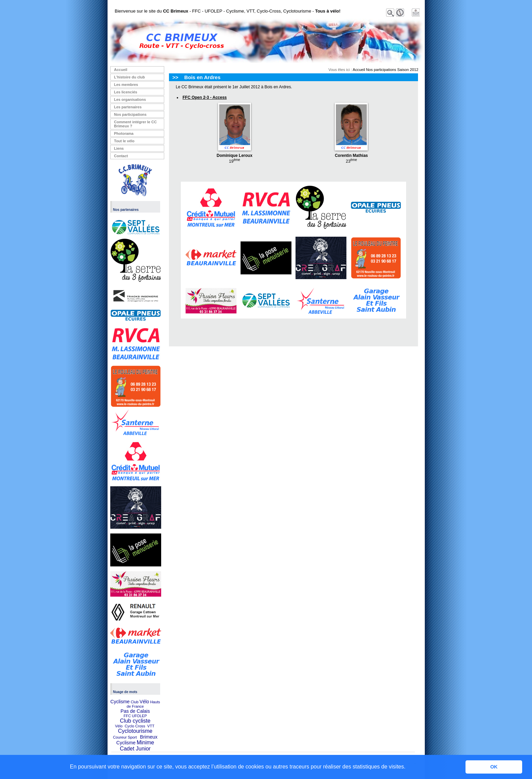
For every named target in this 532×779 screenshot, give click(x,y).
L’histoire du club (129, 77)
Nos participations (130, 114)
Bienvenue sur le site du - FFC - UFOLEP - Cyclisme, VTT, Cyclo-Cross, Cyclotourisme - (228, 11)
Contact (121, 156)
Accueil (121, 70)
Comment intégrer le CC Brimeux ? (135, 124)
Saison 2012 (408, 70)
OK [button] (494, 767)
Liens (119, 148)
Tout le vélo (124, 141)
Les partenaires (128, 107)
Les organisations (130, 99)
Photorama (124, 133)
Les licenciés (126, 92)
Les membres (126, 85)
